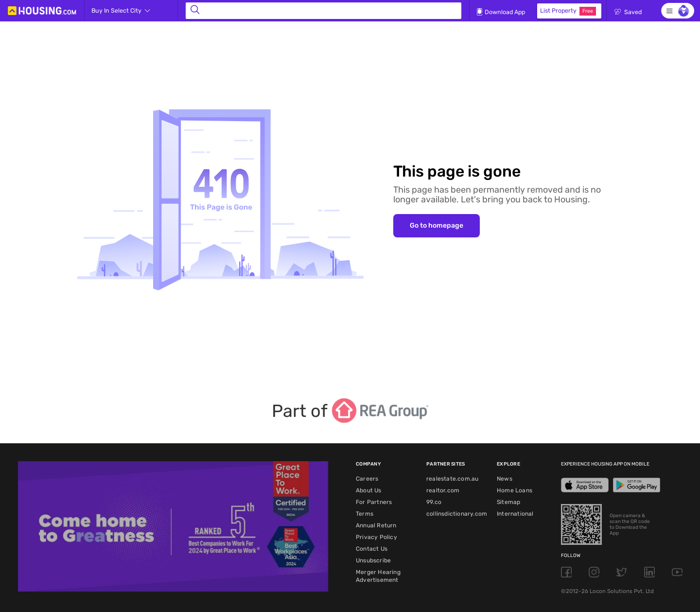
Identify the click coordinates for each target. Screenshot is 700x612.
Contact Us (372, 549)
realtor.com (443, 490)
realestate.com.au (452, 479)
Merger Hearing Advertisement (378, 576)
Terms (365, 514)
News (505, 479)
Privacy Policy (376, 537)
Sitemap (508, 502)
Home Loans (515, 490)
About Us (369, 490)
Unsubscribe (373, 560)
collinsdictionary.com (457, 514)
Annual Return (376, 525)
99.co (434, 502)
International (515, 514)
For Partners (374, 502)
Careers (367, 479)
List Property (568, 11)
